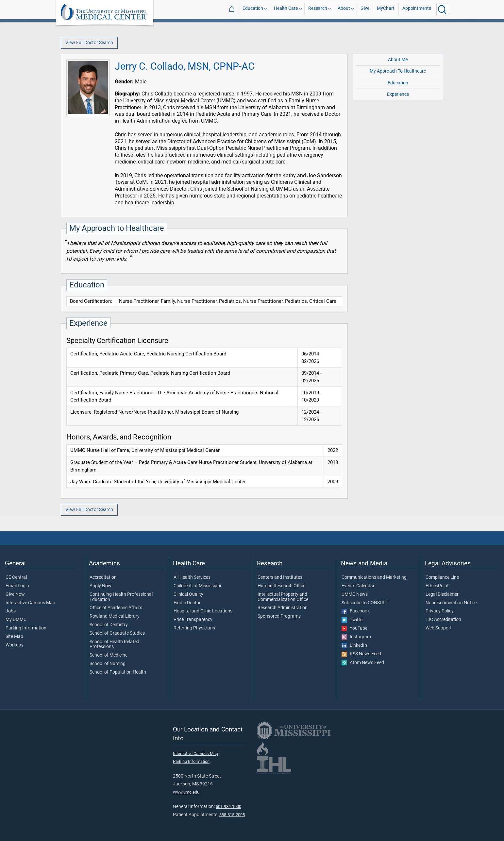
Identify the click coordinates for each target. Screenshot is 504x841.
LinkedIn (354, 645)
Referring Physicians (194, 628)
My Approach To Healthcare (398, 71)
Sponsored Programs (279, 616)
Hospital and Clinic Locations (203, 611)
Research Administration (283, 608)
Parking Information (26, 628)
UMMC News (355, 594)
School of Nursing (108, 664)
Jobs (11, 611)
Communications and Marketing (374, 577)
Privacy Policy (440, 611)
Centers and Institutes (280, 577)
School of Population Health (118, 672)
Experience (398, 94)
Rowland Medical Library (115, 616)
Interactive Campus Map (30, 603)
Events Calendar (358, 586)
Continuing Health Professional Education (121, 597)
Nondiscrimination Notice (451, 603)
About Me (398, 60)
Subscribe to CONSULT (364, 603)
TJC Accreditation (443, 620)
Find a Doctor (187, 603)
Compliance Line (442, 577)
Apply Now (101, 586)
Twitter (353, 620)
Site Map (14, 637)
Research (318, 9)
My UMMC (16, 620)
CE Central (16, 577)
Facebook (356, 611)
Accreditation (103, 577)
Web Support (439, 628)
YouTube (354, 628)
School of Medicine (109, 655)
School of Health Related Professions (114, 644)
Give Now (15, 594)
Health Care (286, 9)
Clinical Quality (188, 594)
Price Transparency (193, 620)
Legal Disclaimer (442, 594)
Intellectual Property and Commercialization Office (283, 597)
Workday (15, 645)
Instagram (356, 637)
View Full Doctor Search (89, 43)
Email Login (17, 586)
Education (253, 9)
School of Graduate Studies (117, 633)
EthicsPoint (437, 586)
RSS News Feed (361, 654)
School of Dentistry (109, 625)
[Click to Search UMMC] (442, 9)
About (344, 9)
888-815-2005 (232, 815)
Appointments (417, 9)
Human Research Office (281, 586)
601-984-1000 (228, 807)
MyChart (386, 9)
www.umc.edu (186, 792)
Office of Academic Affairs (116, 608)
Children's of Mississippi (197, 586)
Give (365, 9)
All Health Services (192, 577)
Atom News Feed (363, 663)
